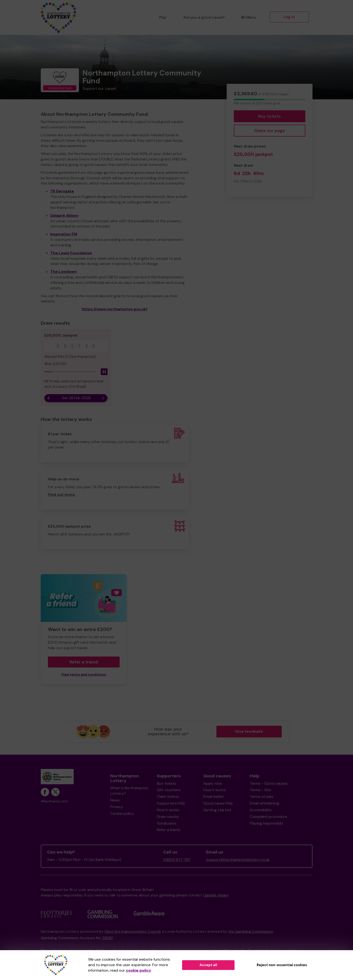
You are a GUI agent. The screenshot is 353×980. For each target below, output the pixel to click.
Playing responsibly (266, 823)
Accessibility (261, 810)
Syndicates (167, 823)
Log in (289, 17)
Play (163, 17)
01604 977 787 (177, 860)
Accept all (208, 965)
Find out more (61, 495)
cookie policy (138, 970)
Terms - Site (260, 790)
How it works (168, 810)
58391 (108, 938)
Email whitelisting (264, 803)
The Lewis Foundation (71, 253)
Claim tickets (168, 797)
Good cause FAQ (218, 803)
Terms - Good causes (269, 783)
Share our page (270, 131)
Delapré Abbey (64, 215)
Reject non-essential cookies (282, 965)
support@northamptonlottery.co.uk (238, 860)
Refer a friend (84, 662)
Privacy (117, 807)
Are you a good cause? (204, 17)
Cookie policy (122, 813)
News (115, 800)
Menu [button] (248, 17)
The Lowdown (64, 272)
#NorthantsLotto (54, 801)
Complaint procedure (269, 817)
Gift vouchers (169, 790)
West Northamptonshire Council (132, 931)
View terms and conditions (84, 675)
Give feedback (249, 731)
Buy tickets (269, 116)
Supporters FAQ (171, 803)
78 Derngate (62, 191)
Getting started (217, 810)
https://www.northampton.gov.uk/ (115, 309)
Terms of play (262, 797)
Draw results (168, 817)
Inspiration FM (64, 234)
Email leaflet (214, 797)
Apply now (213, 783)
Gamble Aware (216, 895)
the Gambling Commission (251, 931)
